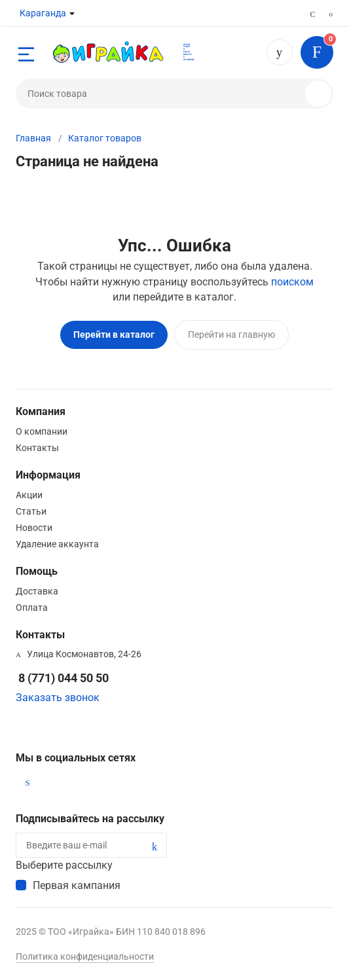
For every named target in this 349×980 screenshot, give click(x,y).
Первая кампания (77, 885)
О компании (42, 431)
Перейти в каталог (114, 335)
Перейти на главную (231, 335)
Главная (33, 138)
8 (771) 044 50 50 (280, 52)
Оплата (32, 608)
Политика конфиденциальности (85, 956)
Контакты (37, 448)
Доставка (37, 591)
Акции (29, 495)
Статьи (31, 511)
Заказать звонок (58, 698)
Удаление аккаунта (57, 544)
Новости (34, 528)
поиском (292, 282)
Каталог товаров (105, 138)
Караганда (43, 13)
